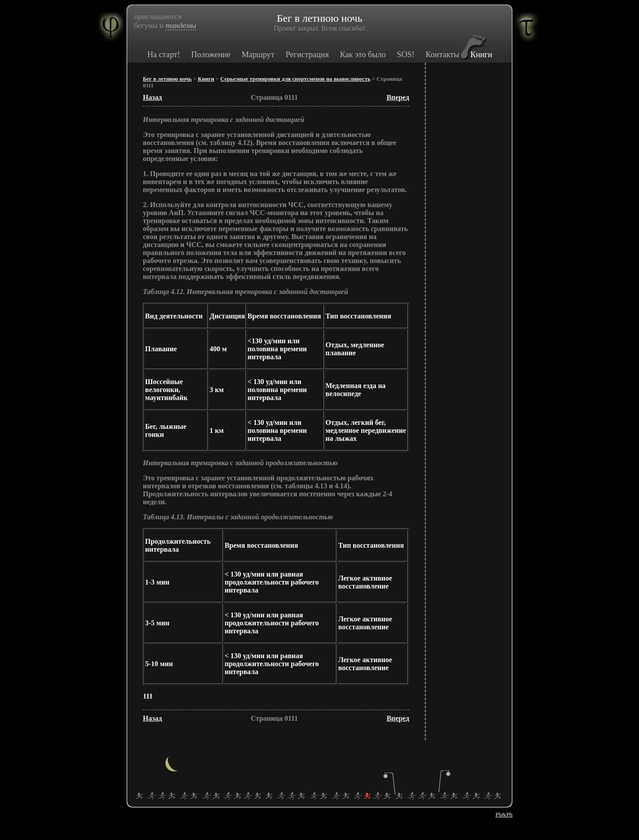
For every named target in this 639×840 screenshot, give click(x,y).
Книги (481, 55)
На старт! (164, 55)
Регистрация (307, 55)
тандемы (181, 26)
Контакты (442, 55)
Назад (152, 97)
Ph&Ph (504, 814)
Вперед (398, 97)
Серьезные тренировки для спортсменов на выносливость (296, 79)
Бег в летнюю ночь (167, 79)
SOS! (406, 55)
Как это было (363, 55)
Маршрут (258, 55)
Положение (211, 55)
